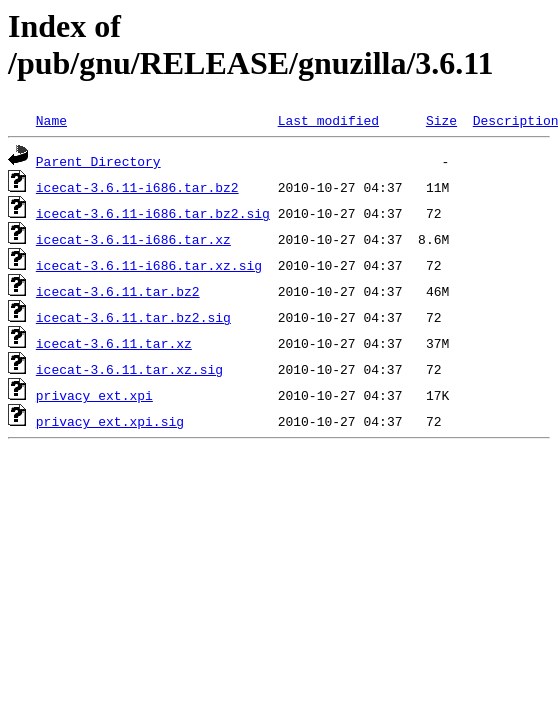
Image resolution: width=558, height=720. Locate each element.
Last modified (328, 120)
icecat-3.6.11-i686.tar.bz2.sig (153, 213)
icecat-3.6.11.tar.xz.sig (129, 369)
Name (51, 120)
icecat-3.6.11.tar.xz (114, 343)
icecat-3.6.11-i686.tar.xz (133, 239)
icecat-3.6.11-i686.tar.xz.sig (149, 265)
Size (441, 120)
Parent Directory (98, 161)
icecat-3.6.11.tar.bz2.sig (133, 317)
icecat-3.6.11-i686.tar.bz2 (137, 187)
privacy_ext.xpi (94, 395)
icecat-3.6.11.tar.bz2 (118, 291)
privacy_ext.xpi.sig (110, 421)
